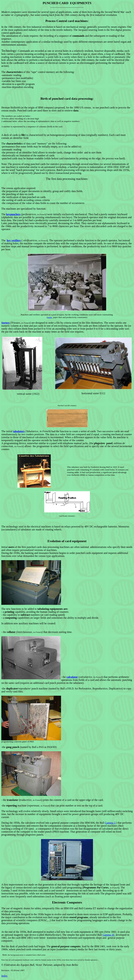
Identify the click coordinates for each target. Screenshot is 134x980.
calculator (72, 677)
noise (50, 317)
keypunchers (13, 214)
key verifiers (14, 240)
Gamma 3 (111, 823)
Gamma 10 (108, 935)
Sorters (5, 323)
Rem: (5, 955)
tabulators (19, 431)
